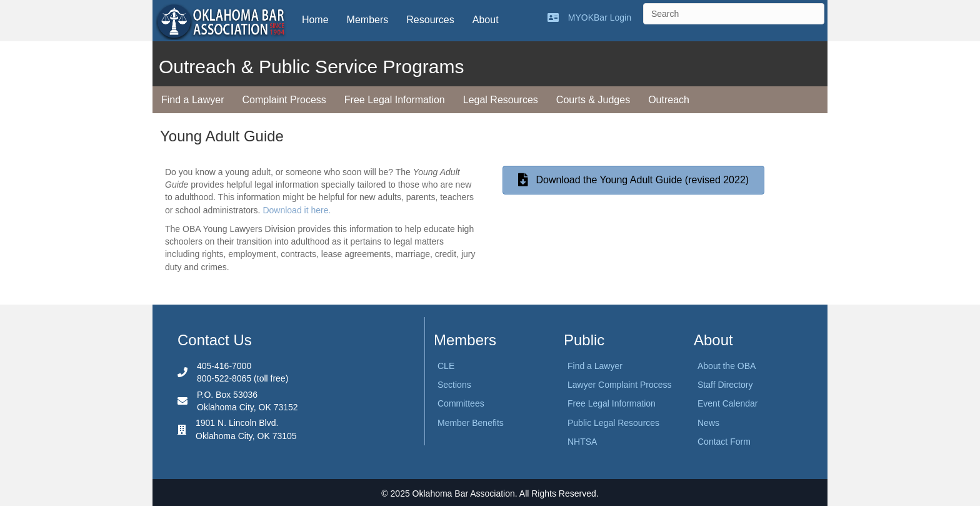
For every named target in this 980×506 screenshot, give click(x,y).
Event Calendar (728, 403)
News (708, 423)
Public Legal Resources (613, 423)
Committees (461, 403)
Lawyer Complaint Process (620, 385)
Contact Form (724, 442)
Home (315, 20)
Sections (454, 385)
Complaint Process (284, 100)
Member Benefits (471, 423)
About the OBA (727, 366)
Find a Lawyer (193, 100)
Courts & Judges (593, 100)
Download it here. (297, 210)
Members (368, 20)
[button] (633, 180)
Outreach (669, 100)
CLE (446, 366)
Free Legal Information (395, 100)
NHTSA (582, 442)
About (486, 20)
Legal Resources (501, 100)
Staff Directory (725, 385)
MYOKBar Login (600, 18)
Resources (430, 20)
